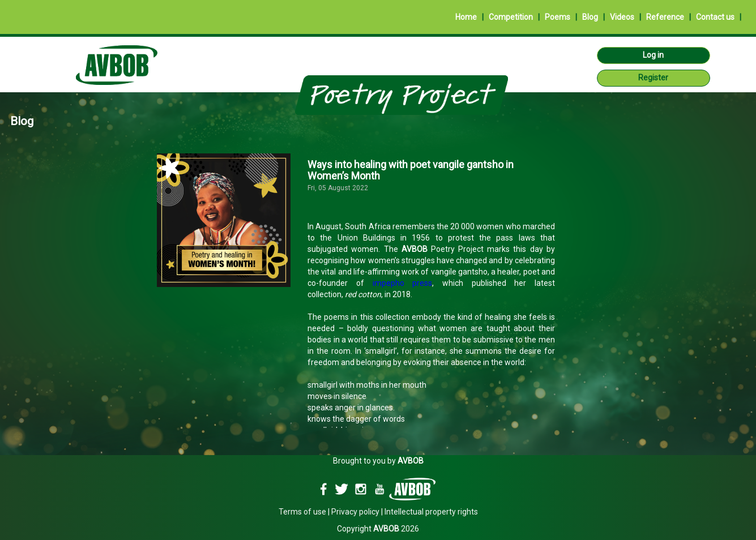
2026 (396, 529)
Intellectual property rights (431, 512)
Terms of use (302, 512)
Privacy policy (355, 512)
